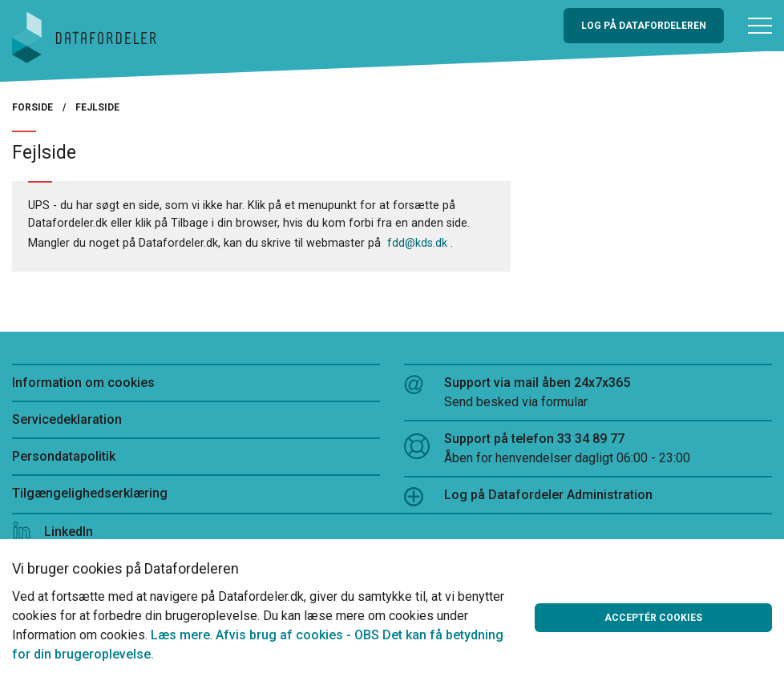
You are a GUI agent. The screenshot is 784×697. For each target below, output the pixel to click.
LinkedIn (53, 532)
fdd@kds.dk (417, 243)
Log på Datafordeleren (644, 26)
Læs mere (180, 635)
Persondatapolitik (64, 456)
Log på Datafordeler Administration (528, 497)
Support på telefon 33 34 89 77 (588, 449)
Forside (32, 107)
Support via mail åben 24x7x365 (588, 393)
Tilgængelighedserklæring (90, 493)
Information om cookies (83, 383)
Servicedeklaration (67, 419)
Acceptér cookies (653, 618)
